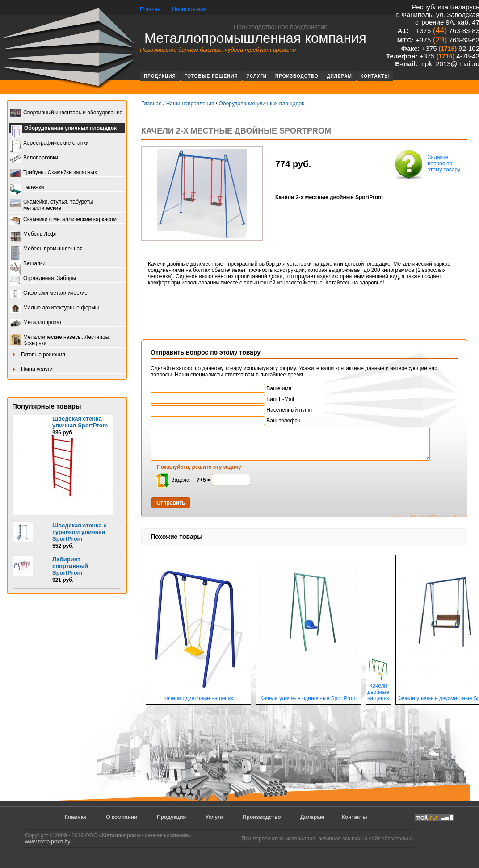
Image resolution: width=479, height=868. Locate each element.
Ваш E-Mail (222, 399)
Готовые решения (211, 76)
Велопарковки (34, 158)
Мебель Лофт (34, 235)
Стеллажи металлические (49, 294)
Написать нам (189, 9)
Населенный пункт (232, 410)
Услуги (257, 76)
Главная (150, 9)
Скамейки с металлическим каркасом (63, 220)
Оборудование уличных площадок (64, 129)
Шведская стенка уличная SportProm (80, 422)
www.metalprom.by (48, 842)
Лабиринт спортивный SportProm (70, 566)
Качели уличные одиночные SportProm (308, 696)
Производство (297, 76)
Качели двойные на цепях (378, 690)
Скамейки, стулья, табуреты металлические (51, 205)
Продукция (160, 76)
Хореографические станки (49, 144)
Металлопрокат (36, 323)
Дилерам (340, 76)
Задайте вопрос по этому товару (426, 164)
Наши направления (190, 104)
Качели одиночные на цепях (198, 696)
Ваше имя (221, 388)
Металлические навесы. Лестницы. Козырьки (60, 340)
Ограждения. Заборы (43, 279)
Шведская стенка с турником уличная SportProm (80, 532)
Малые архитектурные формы (54, 308)
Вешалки (28, 264)
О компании (122, 817)
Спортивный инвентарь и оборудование (66, 113)
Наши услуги (31, 370)
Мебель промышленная (46, 249)
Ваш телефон (225, 421)
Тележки (27, 188)
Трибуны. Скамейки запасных (53, 173)
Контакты (375, 76)
